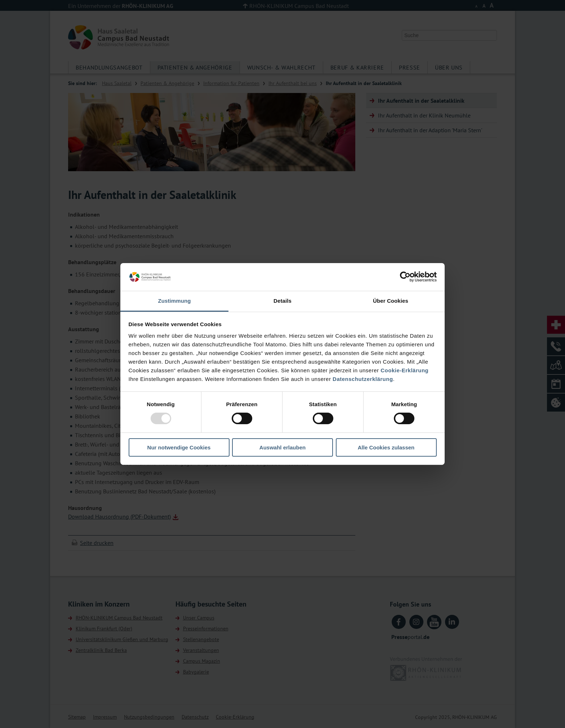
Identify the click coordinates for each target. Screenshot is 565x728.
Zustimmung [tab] (175, 301)
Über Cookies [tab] (391, 301)
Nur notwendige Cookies (179, 447)
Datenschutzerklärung (363, 379)
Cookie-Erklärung (404, 370)
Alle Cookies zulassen (386, 447)
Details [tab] (282, 301)
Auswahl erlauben (282, 447)
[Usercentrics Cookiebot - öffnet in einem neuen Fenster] (405, 277)
